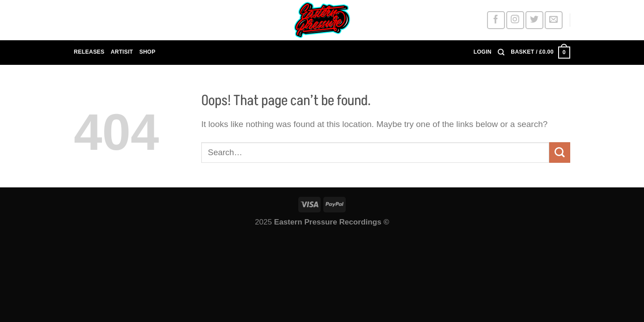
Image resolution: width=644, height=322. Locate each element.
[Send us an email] (553, 20)
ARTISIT (122, 52)
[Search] (501, 52)
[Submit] (560, 153)
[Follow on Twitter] (534, 20)
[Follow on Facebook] (496, 20)
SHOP (147, 52)
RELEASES (89, 52)
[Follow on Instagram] (515, 20)
